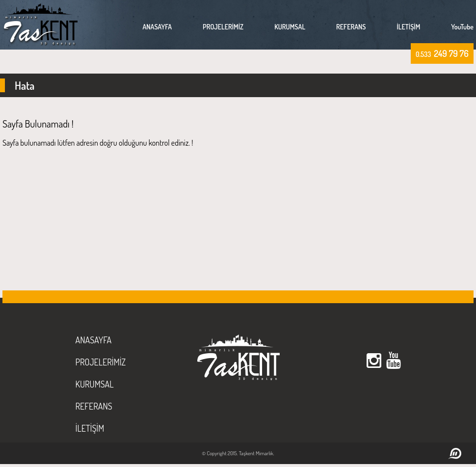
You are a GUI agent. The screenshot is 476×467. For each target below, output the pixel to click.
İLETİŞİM (409, 27)
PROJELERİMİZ (223, 27)
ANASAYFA (157, 27)
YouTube (462, 27)
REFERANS (351, 27)
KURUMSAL (290, 27)
